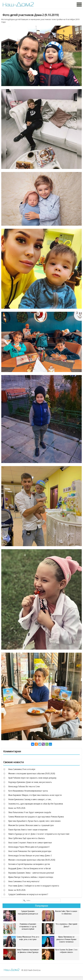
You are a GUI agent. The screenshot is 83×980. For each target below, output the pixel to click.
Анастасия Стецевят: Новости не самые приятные (30, 843)
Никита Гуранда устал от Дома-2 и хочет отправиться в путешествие (39, 834)
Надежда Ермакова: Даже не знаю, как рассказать (30, 782)
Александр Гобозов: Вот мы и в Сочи (24, 787)
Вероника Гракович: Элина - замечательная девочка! (31, 873)
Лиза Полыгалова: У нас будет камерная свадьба (30, 812)
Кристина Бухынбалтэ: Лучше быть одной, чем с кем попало (34, 821)
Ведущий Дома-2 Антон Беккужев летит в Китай (30, 868)
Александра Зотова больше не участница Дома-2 (30, 856)
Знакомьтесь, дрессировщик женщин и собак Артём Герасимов (36, 804)
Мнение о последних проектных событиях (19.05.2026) (32, 774)
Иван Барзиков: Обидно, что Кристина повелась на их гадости (35, 795)
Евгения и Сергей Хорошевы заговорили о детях (29, 864)
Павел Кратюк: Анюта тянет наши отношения (28, 830)
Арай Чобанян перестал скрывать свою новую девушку (32, 778)
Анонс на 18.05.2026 (17, 890)
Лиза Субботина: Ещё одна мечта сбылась (27, 838)
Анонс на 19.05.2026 (17, 808)
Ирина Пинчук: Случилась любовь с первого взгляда (31, 877)
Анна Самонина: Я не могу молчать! (24, 881)
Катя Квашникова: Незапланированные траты (28, 791)
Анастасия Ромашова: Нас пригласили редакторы (30, 851)
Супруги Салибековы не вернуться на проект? (28, 894)
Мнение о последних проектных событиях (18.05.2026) (32, 860)
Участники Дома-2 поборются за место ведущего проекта (34, 886)
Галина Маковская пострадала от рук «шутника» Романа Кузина (36, 817)
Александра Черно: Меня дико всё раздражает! (29, 847)
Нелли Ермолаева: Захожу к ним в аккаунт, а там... (30, 799)
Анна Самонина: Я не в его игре (22, 769)
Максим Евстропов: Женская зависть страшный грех (31, 825)
